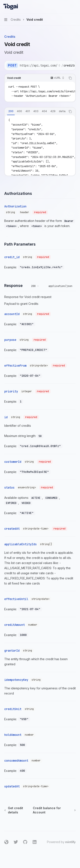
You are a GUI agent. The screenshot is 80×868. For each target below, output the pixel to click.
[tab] (11, 111)
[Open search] (66, 7)
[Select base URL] (40, 65)
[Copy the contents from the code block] (70, 78)
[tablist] (35, 111)
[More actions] (74, 7)
